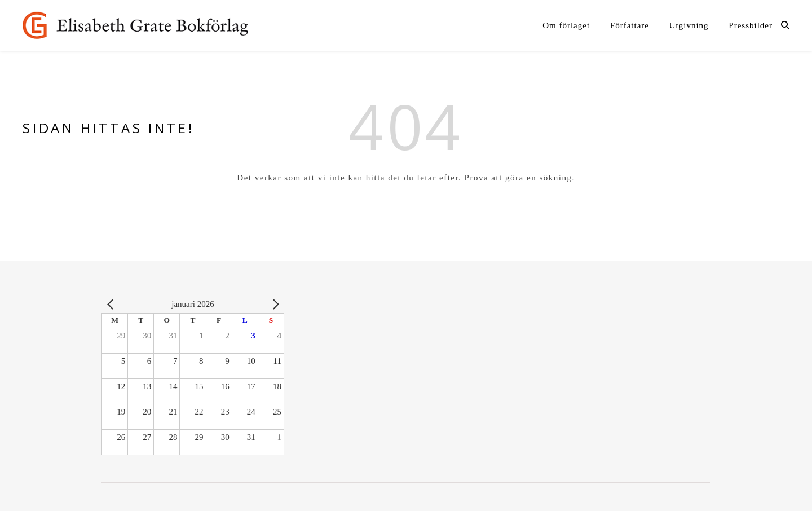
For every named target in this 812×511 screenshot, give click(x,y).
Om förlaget (566, 25)
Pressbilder (751, 25)
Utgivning (689, 25)
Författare (630, 25)
